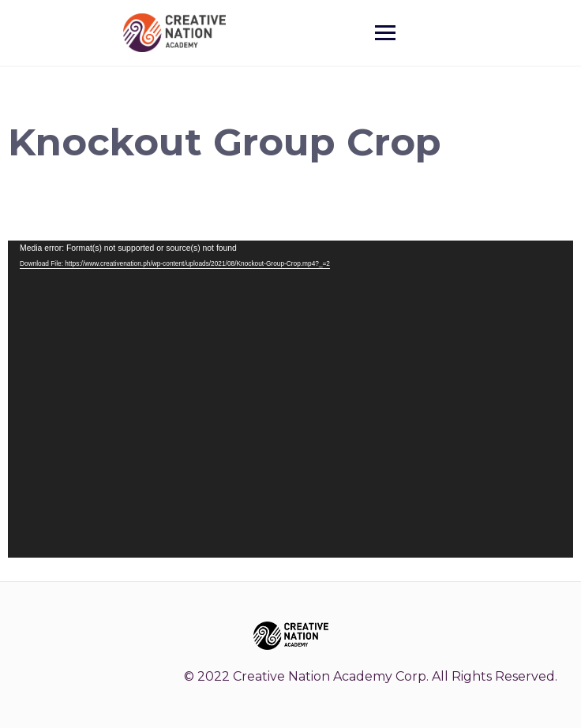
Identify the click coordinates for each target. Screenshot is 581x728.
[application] (290, 399)
